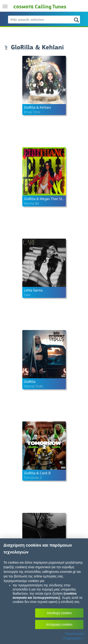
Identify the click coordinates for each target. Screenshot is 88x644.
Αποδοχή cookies (59, 613)
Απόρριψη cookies (59, 624)
